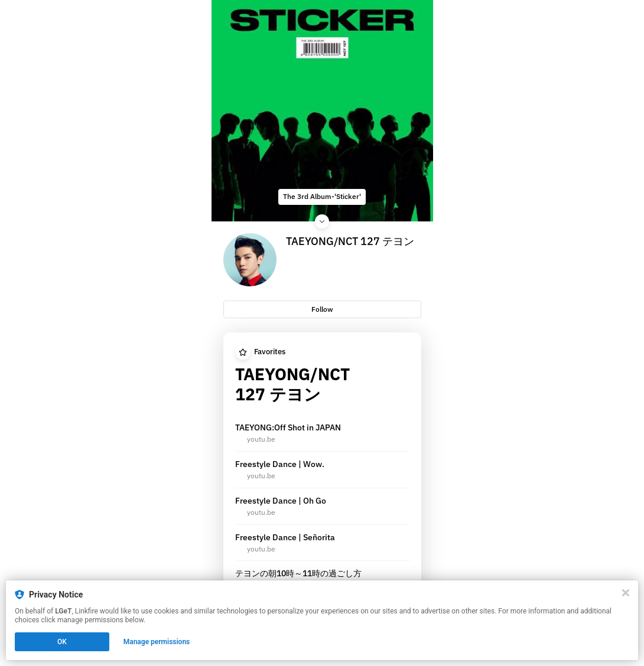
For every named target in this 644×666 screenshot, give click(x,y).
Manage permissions (157, 642)
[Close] (626, 593)
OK (62, 642)
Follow (322, 309)
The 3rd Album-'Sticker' (322, 196)
